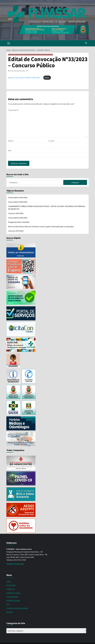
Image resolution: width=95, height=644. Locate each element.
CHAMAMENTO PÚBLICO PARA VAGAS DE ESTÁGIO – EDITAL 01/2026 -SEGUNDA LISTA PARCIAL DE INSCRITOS (47, 208)
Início (8, 581)
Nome (11, 141)
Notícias (10, 612)
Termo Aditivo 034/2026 (18, 218)
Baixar (47, 78)
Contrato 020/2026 (16, 213)
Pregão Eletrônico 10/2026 (19, 222)
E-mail (52, 141)
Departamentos (12, 597)
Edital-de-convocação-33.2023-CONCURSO (24, 78)
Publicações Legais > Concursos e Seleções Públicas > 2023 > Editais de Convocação (30, 55)
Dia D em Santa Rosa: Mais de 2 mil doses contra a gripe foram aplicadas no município (41, 226)
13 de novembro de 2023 (17, 71)
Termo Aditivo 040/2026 (18, 202)
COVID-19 (10, 589)
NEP (8, 604)
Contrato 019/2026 (16, 231)
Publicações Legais (13, 593)
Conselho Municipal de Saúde (17, 608)
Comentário (14, 110)
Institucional (11, 585)
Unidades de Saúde (13, 600)
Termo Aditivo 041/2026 (18, 198)
